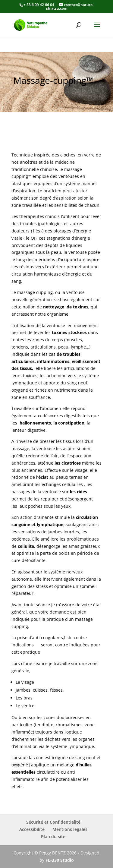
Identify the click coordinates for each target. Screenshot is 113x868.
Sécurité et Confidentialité (53, 822)
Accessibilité (32, 829)
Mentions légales (70, 829)
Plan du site (53, 836)
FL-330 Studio (60, 860)
